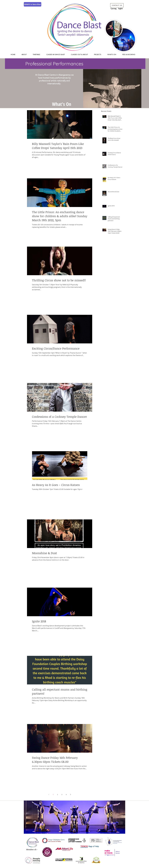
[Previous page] (49, 795)
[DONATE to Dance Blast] (33, 4)
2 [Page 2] (57, 795)
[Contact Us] (117, 5)
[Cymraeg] (114, 9)
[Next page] (70, 795)
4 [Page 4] (66, 795)
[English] (120, 9)
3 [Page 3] (62, 795)
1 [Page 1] (53, 795)
